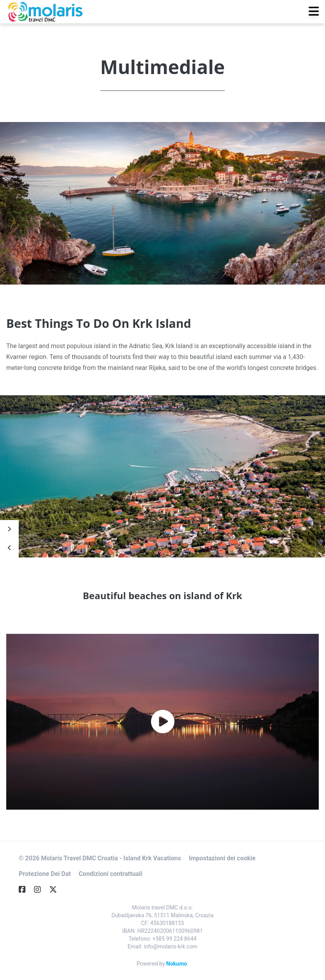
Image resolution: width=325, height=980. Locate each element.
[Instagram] (41, 890)
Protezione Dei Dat (45, 874)
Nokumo (177, 964)
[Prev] (9, 548)
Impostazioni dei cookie (222, 858)
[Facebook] (25, 890)
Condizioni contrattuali (111, 874)
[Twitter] (56, 890)
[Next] (9, 529)
